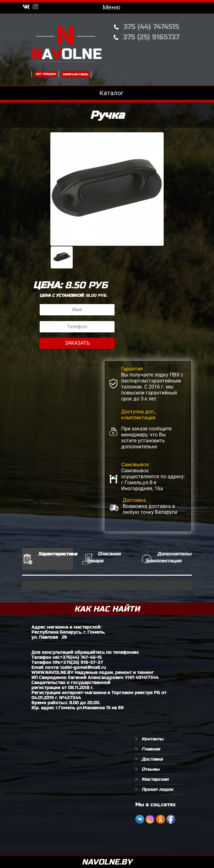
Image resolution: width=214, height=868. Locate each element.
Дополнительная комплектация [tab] (169, 557)
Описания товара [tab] (104, 557)
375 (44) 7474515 (151, 27)
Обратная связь (75, 74)
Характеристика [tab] (56, 554)
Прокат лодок (157, 789)
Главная (151, 749)
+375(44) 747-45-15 (81, 657)
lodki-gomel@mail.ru (83, 667)
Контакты (152, 739)
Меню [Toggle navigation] (107, 7)
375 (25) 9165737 (151, 37)
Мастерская (155, 779)
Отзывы (151, 769)
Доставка (152, 759)
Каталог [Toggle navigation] (107, 93)
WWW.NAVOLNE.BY (52, 672)
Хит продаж (46, 74)
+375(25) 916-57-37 (82, 662)
